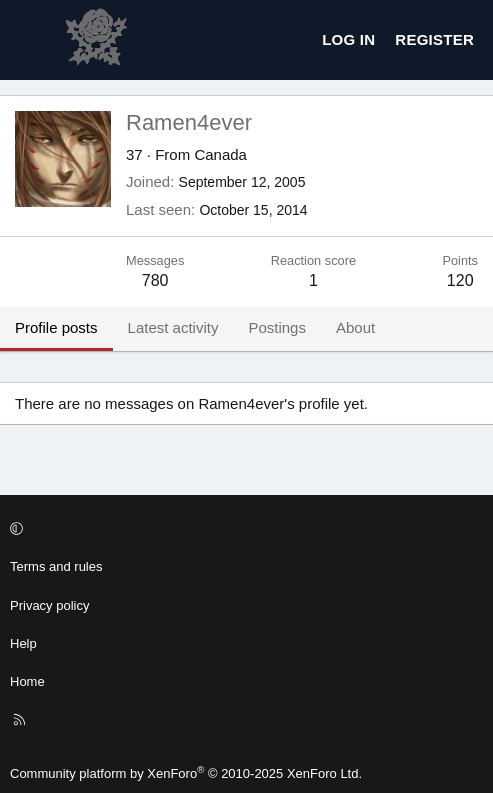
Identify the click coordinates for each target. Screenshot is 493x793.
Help (23, 643)
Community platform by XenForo (186, 773)
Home (27, 681)
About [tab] (355, 327)
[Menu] (31, 40)
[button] (243, 529)
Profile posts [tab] (56, 327)
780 (155, 280)
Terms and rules (56, 566)
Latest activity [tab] (173, 327)
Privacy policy (49, 605)
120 (460, 280)
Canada (220, 154)
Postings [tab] (277, 327)
